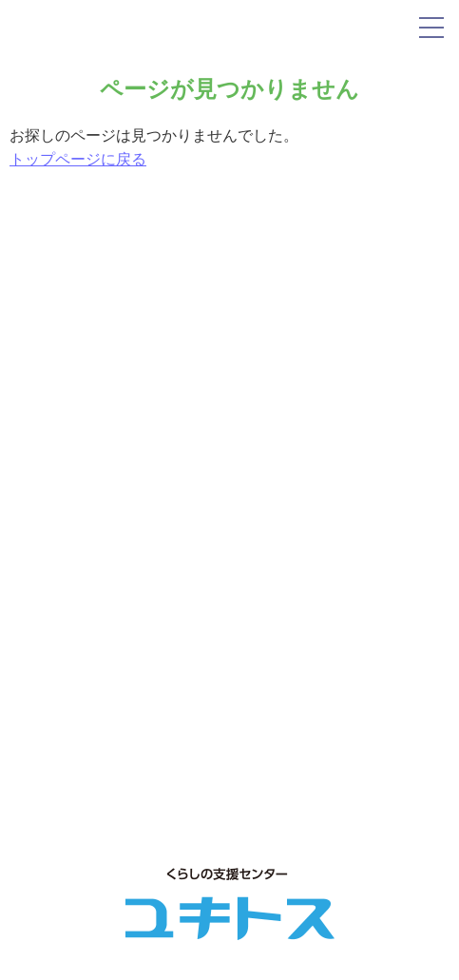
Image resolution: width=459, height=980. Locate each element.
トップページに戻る (78, 159)
